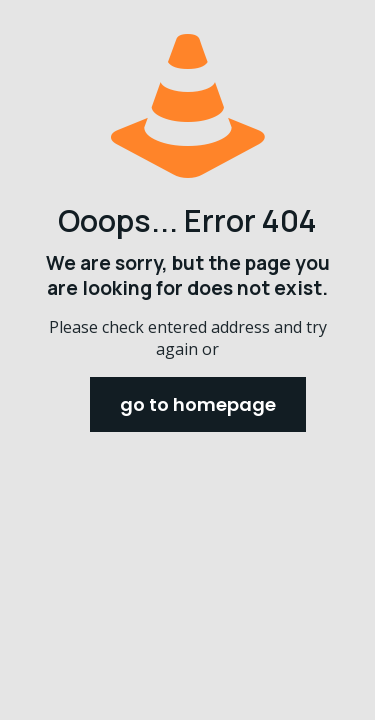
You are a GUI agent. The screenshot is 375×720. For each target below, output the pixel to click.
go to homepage (198, 404)
